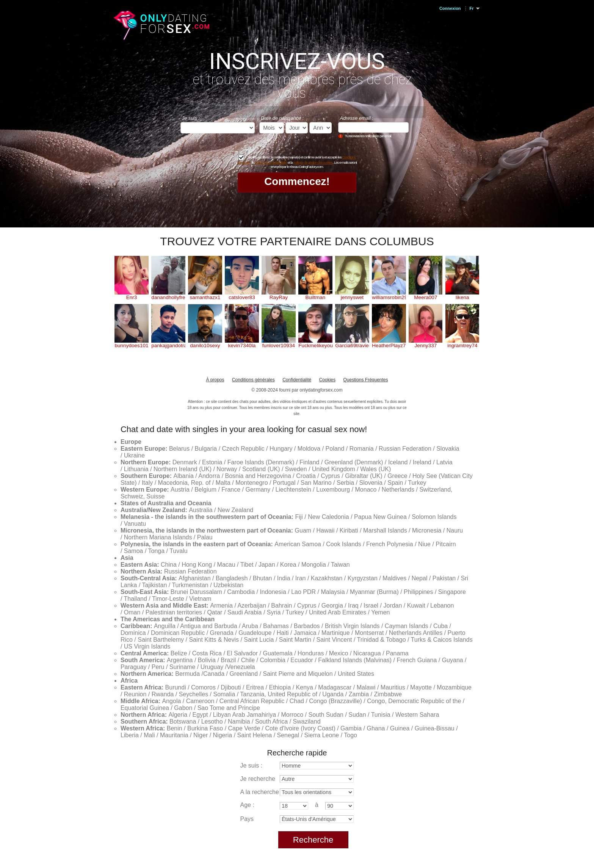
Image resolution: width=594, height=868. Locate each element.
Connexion (450, 8)
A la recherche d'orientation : (279, 792)
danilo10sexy (205, 345)
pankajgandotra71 (168, 345)
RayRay (279, 297)
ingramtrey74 (462, 345)
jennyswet (352, 297)
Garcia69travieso (352, 345)
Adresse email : (356, 118)
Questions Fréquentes (365, 380)
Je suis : (191, 118)
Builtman (315, 297)
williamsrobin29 (389, 297)
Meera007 (426, 297)
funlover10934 (279, 345)
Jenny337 (426, 345)
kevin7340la (242, 345)
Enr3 (132, 297)
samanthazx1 (205, 297)
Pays (247, 819)
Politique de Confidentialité (271, 162)
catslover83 (242, 297)
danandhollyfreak (168, 297)
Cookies (327, 380)
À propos (215, 380)
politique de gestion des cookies (313, 162)
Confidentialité (297, 380)
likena (462, 297)
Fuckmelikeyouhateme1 (315, 345)
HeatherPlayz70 (389, 345)
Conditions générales (253, 380)
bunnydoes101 (131, 345)
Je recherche (258, 779)
